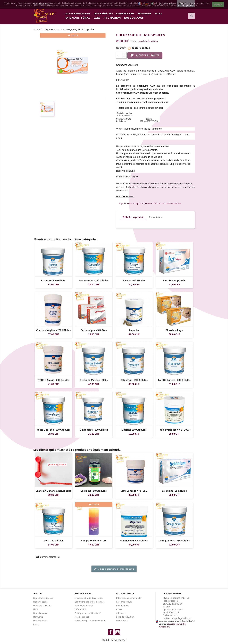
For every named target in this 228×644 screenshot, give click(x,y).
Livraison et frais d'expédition (89, 598)
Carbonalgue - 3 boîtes (94, 330)
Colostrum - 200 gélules (134, 380)
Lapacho (134, 330)
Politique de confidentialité (88, 613)
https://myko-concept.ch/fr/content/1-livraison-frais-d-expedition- (150, 203)
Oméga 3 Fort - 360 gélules (174, 541)
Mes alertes (122, 621)
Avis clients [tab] (155, 217)
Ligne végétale (103, 13)
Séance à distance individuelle (53, 491)
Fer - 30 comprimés (174, 280)
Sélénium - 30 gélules (174, 491)
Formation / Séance (77, 18)
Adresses (121, 613)
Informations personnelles (129, 598)
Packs (158, 13)
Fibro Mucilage (174, 330)
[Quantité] (120, 55)
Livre (97, 18)
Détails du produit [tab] (133, 217)
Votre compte (125, 594)
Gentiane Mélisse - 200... (94, 380)
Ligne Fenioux (125, 13)
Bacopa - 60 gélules (134, 280)
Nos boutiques (134, 18)
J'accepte (218, 4)
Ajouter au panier (145, 55)
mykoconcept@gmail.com (177, 618)
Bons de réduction (125, 617)
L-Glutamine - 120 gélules (94, 280)
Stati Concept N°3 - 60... (134, 491)
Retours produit (124, 602)
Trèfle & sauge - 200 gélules (53, 380)
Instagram (117, 632)
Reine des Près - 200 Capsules (54, 430)
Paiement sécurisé (84, 605)
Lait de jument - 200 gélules (174, 380)
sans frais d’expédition (148, 41)
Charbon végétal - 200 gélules (53, 330)
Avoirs (119, 609)
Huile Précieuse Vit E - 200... (174, 430)
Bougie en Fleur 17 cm (94, 541)
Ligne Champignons (77, 13)
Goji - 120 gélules (54, 541)
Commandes (122, 605)
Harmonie (145, 13)
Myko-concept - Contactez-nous (90, 621)
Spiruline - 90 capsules (94, 491)
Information (112, 18)
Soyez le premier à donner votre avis (114, 569)
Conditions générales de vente (90, 602)
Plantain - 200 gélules (53, 280)
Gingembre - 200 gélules (94, 430)
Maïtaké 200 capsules (134, 430)
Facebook (111, 632)
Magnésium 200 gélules (134, 541)
